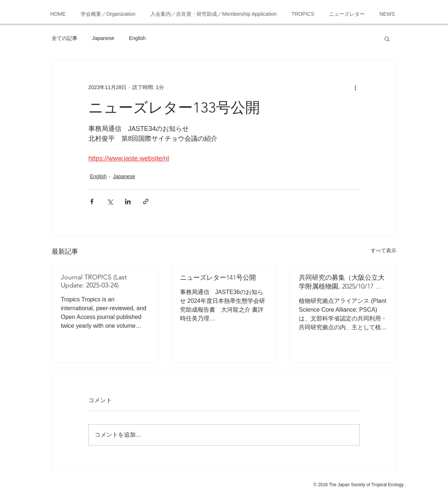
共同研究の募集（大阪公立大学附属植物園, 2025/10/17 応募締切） (342, 282)
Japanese (103, 38)
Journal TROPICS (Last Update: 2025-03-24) (94, 281)
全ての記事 (65, 38)
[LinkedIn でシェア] (128, 201)
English (137, 38)
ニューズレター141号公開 (218, 278)
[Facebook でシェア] (92, 201)
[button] (387, 38)
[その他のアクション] (355, 87)
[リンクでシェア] (146, 201)
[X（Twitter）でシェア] (110, 201)
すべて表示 (383, 250)
